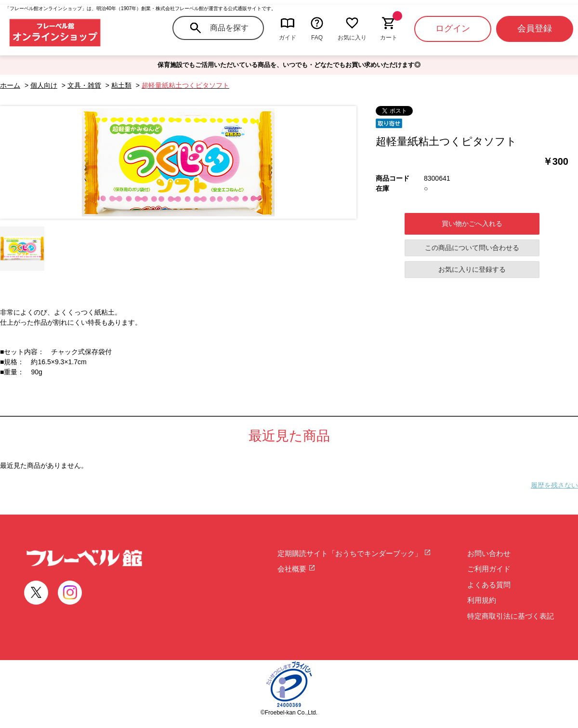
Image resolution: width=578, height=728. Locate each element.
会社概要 (296, 569)
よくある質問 (489, 585)
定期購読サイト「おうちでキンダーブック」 (354, 553)
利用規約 (482, 600)
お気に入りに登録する (472, 269)
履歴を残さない (554, 485)
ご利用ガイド (489, 569)
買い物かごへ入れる (472, 224)
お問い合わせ (489, 553)
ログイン (453, 28)
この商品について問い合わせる (472, 248)
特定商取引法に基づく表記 (511, 616)
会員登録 (535, 28)
